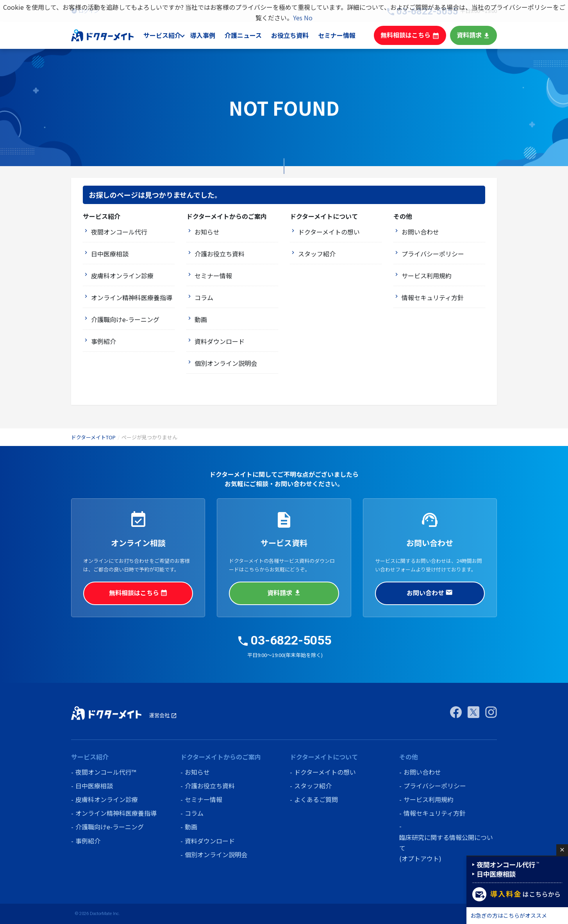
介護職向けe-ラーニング (125, 319)
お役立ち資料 (297, 35)
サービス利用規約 (427, 276)
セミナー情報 (343, 35)
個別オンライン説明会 (226, 363)
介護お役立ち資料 (220, 254)
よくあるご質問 (316, 799)
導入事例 (211, 35)
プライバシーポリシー (433, 254)
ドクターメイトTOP (93, 437)
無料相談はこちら (414, 35)
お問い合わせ (420, 232)
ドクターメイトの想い (329, 232)
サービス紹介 (170, 35)
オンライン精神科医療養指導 (132, 297)
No (308, 18)
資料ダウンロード (220, 341)
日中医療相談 (110, 254)
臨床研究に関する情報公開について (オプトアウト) (446, 848)
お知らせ (207, 232)
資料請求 (474, 35)
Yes (298, 18)
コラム (204, 297)
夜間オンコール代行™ (106, 772)
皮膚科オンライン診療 (122, 276)
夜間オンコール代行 (119, 232)
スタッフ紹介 (317, 254)
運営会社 (163, 715)
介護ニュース (251, 35)
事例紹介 (104, 341)
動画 (201, 319)
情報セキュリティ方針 (433, 297)
